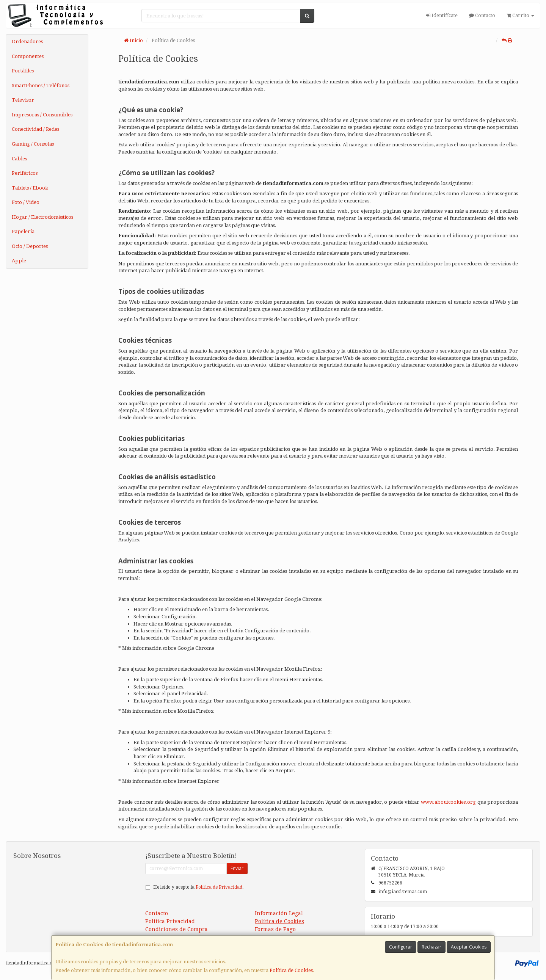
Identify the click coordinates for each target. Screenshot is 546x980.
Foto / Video (26, 202)
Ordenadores (27, 42)
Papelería (23, 231)
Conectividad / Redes (35, 129)
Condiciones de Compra (177, 929)
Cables (19, 159)
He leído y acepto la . (198, 887)
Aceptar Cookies (469, 947)
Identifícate (442, 15)
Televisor (23, 100)
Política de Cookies (291, 970)
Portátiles (23, 71)
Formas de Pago (275, 929)
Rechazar (431, 947)
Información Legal (279, 913)
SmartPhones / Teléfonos (41, 85)
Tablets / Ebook (30, 188)
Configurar (401, 947)
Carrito (520, 15)
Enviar (237, 868)
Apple (19, 261)
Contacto (482, 15)
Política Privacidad (170, 921)
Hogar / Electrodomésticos (42, 217)
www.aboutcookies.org (448, 802)
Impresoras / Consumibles (42, 115)
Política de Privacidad (219, 887)
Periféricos (25, 173)
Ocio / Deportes (30, 246)
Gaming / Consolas (33, 144)
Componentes (28, 56)
